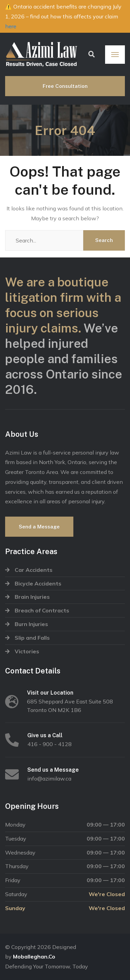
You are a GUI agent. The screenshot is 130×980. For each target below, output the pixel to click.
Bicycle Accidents (38, 583)
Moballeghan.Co (34, 956)
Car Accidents (34, 570)
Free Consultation (65, 86)
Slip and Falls (32, 638)
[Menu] (115, 55)
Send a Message (39, 527)
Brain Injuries (32, 597)
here (11, 26)
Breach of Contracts (42, 610)
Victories (27, 651)
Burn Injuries (31, 624)
